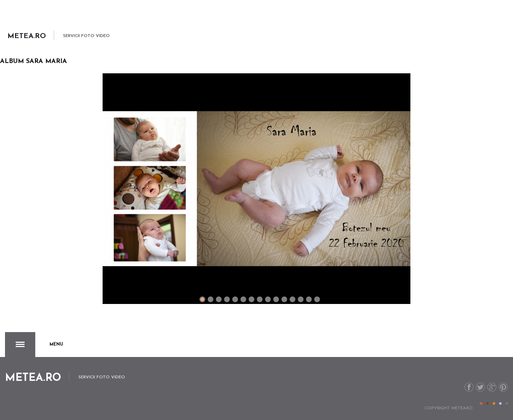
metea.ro (462, 408)
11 (292, 299)
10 (284, 299)
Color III (494, 403)
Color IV (500, 403)
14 (317, 299)
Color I (481, 403)
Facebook (469, 387)
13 (309, 299)
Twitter (480, 387)
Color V (507, 403)
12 (301, 299)
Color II (488, 403)
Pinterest (503, 387)
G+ (492, 387)
